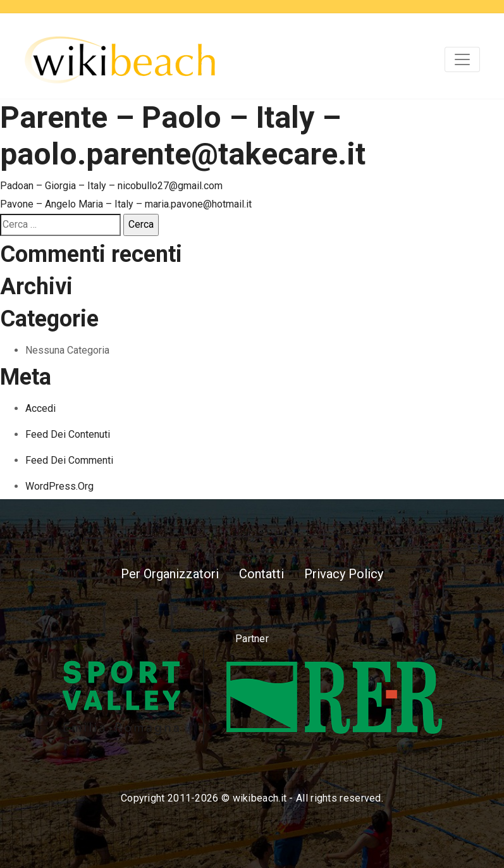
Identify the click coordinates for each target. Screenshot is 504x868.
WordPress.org (59, 486)
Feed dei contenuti (68, 434)
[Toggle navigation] (462, 59)
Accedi (40, 408)
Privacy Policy (344, 574)
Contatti (261, 574)
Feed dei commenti (69, 460)
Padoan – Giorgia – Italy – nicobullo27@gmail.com (111, 186)
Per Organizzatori (170, 574)
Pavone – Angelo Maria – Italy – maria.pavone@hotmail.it (126, 204)
